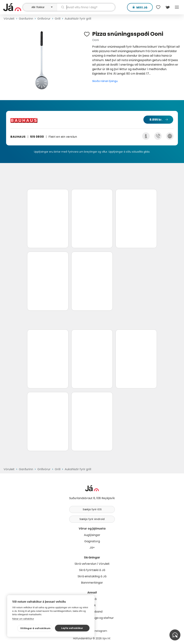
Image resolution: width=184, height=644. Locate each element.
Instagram (101, 631)
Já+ (92, 548)
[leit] (86, 7)
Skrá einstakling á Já (92, 576)
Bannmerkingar (92, 583)
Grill (58, 19)
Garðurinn (26, 19)
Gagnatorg (92, 541)
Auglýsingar (92, 535)
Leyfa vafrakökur (72, 628)
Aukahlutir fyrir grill (78, 19)
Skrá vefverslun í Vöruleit (92, 564)
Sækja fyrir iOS (92, 509)
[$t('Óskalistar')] (158, 7)
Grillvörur (44, 19)
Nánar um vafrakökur (23, 619)
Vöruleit (9, 19)
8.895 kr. (156, 120)
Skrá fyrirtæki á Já (92, 570)
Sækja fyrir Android (92, 519)
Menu (177, 7)
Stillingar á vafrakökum (35, 628)
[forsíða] (12, 7)
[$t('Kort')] (167, 7)
